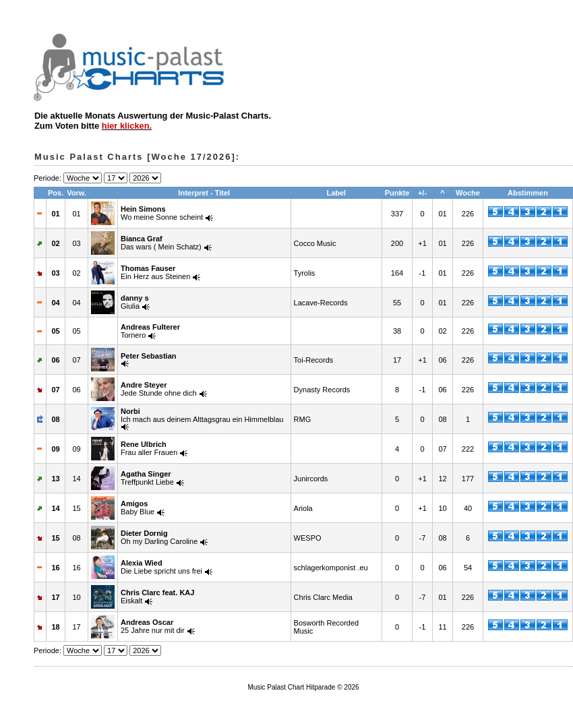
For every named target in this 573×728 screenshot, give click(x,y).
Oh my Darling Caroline (159, 537)
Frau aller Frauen (149, 448)
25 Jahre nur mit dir (153, 626)
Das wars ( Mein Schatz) (161, 243)
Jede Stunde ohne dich (159, 389)
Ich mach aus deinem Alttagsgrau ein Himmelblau (202, 415)
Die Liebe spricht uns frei (161, 567)
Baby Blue (138, 508)
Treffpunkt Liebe (147, 478)
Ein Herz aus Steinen (155, 272)
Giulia (135, 302)
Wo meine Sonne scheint (162, 213)
